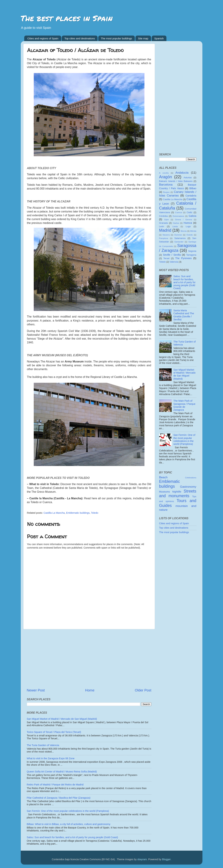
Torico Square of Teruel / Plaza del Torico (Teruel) (54, 732)
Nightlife (177, 492)
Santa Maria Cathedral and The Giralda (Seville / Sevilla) (184, 315)
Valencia (174, 262)
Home (90, 690)
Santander (179, 242)
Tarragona (191, 255)
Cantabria (191, 196)
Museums (165, 492)
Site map (143, 38)
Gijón (167, 220)
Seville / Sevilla (172, 255)
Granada (163, 223)
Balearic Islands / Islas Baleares (176, 181)
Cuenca (179, 212)
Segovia (192, 251)
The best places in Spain (67, 18)
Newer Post (36, 690)
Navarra (166, 235)
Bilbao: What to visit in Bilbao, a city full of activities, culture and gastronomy (69, 824)
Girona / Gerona (184, 220)
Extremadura (178, 216)
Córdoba (163, 216)
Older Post (143, 690)
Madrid (165, 230)
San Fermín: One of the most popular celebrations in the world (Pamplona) (68, 811)
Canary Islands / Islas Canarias (178, 194)
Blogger (166, 859)
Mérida (193, 231)
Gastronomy (188, 487)
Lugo (188, 226)
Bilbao (193, 188)
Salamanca (180, 238)
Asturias (188, 178)
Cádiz (190, 212)
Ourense (178, 235)
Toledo (95, 513)
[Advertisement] (89, 659)
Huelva (176, 223)
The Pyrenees (183, 258)
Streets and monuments (178, 494)
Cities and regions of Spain (43, 38)
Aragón (166, 177)
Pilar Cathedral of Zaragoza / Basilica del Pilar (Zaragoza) (59, 798)
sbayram (142, 859)
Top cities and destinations (80, 38)
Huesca (188, 223)
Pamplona (164, 238)
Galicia (193, 216)
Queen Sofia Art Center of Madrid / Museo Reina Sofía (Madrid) (62, 772)
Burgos (166, 192)
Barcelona (166, 185)
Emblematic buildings (78, 513)
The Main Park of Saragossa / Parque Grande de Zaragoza (184, 405)
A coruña (164, 173)
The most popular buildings (116, 38)
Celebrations (191, 478)
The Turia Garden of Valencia (43, 745)
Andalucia (182, 173)
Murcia (184, 231)
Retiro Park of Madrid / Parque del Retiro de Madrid (55, 785)
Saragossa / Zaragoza (178, 248)
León (162, 226)
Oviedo (190, 235)
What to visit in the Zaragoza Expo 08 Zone (51, 758)
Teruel (166, 258)
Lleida (175, 226)
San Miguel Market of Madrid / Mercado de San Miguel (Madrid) (62, 719)
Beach (163, 477)
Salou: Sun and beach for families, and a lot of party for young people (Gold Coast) (72, 837)
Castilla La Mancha (54, 513)
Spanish (159, 38)
